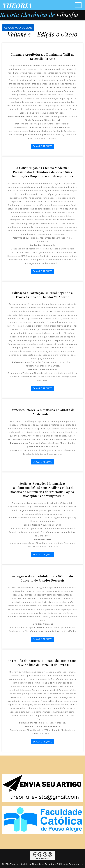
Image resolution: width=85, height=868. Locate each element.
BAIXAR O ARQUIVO (42, 146)
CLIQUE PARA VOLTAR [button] (18, 28)
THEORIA (17, 5)
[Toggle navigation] (78, 5)
